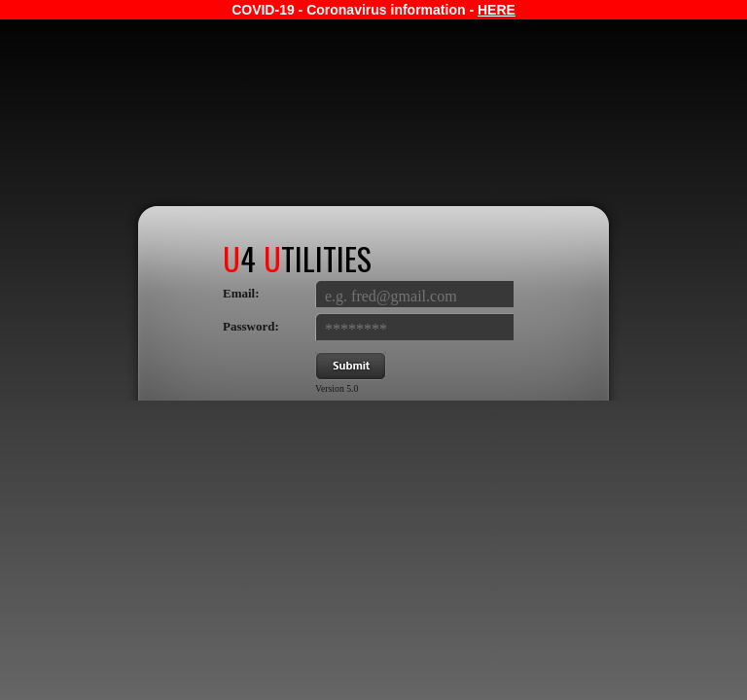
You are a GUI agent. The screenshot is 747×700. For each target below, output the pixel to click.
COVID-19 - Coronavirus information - (373, 10)
